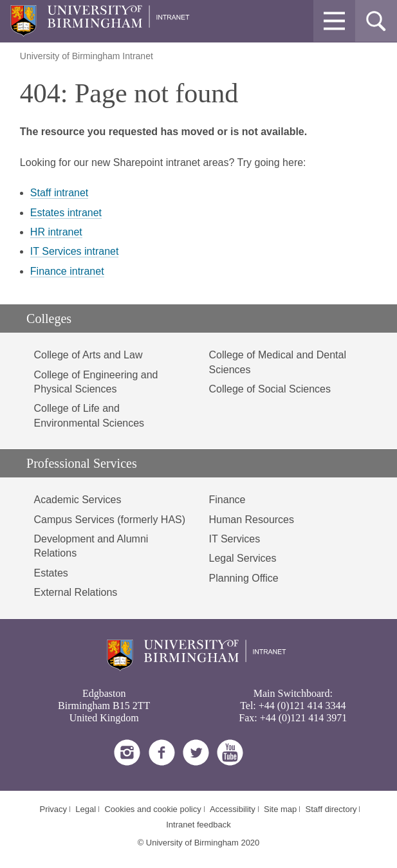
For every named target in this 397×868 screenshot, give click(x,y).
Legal (86, 809)
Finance (227, 500)
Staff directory (331, 809)
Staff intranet (59, 193)
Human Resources (252, 520)
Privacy (53, 809)
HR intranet (56, 232)
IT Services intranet (75, 251)
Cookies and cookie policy (152, 809)
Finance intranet (67, 271)
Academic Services (77, 500)
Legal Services (243, 558)
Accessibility (233, 809)
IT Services (235, 539)
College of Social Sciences (270, 389)
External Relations (75, 592)
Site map (280, 809)
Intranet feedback (198, 825)
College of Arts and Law (88, 355)
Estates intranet (66, 213)
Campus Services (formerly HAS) (109, 520)
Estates (51, 573)
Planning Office (244, 578)
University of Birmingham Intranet (87, 56)
